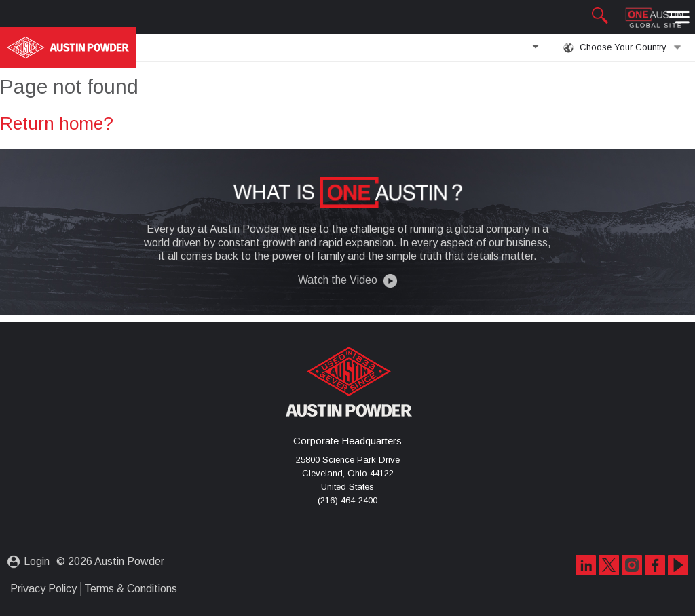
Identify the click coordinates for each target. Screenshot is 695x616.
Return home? (57, 123)
